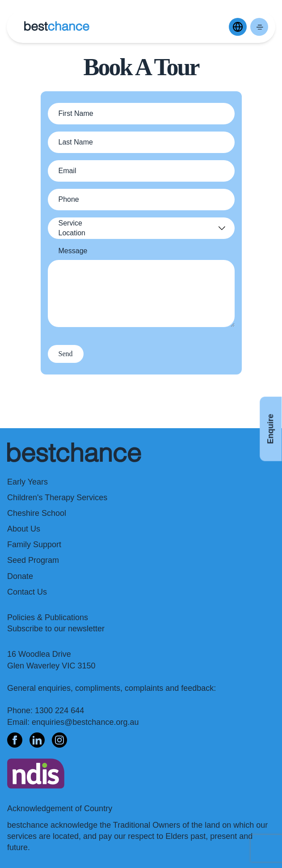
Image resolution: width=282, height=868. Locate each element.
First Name (76, 113)
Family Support (34, 545)
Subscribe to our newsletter (56, 629)
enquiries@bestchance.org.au (85, 722)
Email (67, 171)
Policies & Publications (48, 617)
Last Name (76, 142)
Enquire (270, 429)
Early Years (27, 482)
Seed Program (33, 560)
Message (73, 251)
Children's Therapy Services (57, 498)
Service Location (72, 228)
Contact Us (27, 592)
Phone (69, 199)
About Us (24, 529)
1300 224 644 (59, 711)
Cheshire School (37, 513)
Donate (20, 576)
